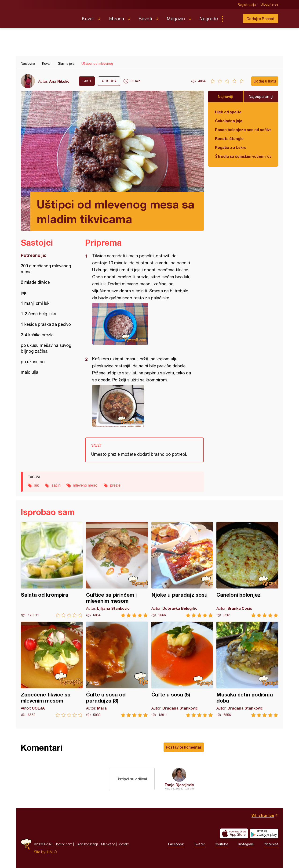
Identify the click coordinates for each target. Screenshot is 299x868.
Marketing (108, 844)
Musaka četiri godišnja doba (247, 669)
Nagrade (209, 19)
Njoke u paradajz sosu (182, 570)
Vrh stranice (263, 815)
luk (37, 485)
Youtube (222, 844)
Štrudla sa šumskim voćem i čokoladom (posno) (243, 156)
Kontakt (123, 844)
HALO (52, 852)
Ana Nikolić (59, 81)
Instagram (246, 844)
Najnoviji (225, 96)
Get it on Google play (264, 833)
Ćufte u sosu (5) (182, 669)
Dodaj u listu (265, 81)
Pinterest (271, 844)
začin (56, 485)
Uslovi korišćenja (87, 844)
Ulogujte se (269, 5)
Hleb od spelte (228, 112)
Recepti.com (48, 17)
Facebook (176, 844)
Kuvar (88, 19)
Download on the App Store (234, 833)
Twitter (199, 844)
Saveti (145, 19)
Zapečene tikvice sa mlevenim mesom (52, 669)
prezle (115, 485)
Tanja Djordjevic (179, 785)
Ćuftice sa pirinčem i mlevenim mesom (117, 570)
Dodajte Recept (261, 19)
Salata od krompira (52, 570)
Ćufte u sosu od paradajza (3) (117, 669)
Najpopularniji (261, 96)
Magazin (176, 19)
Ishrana (116, 19)
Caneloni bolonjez (247, 570)
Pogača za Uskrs (231, 147)
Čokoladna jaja (229, 121)
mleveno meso (85, 485)
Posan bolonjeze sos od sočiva (243, 130)
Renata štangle (229, 138)
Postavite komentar (184, 747)
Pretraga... (232, 19)
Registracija (247, 5)
